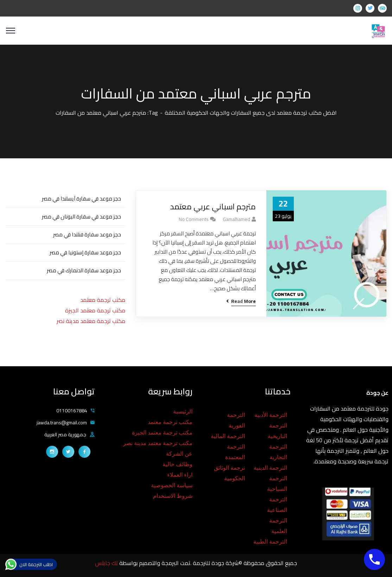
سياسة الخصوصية (172, 485)
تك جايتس (107, 563)
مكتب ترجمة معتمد (103, 300)
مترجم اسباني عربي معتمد (213, 207)
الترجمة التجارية (278, 452)
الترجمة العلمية (278, 526)
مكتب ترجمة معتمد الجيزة (95, 310)
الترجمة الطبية (270, 542)
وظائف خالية (178, 464)
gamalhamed (236, 219)
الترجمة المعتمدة (235, 452)
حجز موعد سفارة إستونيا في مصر (85, 252)
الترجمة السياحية (277, 484)
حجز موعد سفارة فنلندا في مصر (87, 234)
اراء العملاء (180, 475)
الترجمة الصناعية (277, 505)
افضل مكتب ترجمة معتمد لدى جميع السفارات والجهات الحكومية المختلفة (251, 113)
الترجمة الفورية (236, 420)
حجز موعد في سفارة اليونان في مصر (81, 217)
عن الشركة (179, 454)
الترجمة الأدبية (271, 415)
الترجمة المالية (228, 436)
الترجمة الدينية (270, 468)
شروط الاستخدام (173, 496)
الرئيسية (183, 411)
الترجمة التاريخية (277, 431)
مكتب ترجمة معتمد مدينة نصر (91, 321)
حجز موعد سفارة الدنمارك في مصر (84, 270)
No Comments (194, 219)
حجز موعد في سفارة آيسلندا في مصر (81, 199)
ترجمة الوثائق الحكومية (229, 473)
